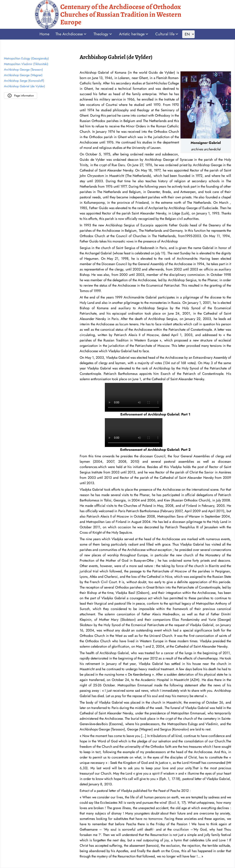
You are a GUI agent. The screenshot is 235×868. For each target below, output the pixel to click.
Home (44, 34)
